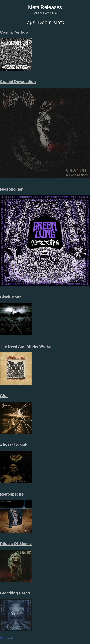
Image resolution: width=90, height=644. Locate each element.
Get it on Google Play (45, 13)
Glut (4, 396)
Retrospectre (12, 494)
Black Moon (11, 297)
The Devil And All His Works (25, 346)
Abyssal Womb (14, 445)
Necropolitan (12, 189)
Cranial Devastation (18, 82)
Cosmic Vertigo (14, 32)
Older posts (7, 638)
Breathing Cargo (15, 593)
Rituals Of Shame (16, 544)
